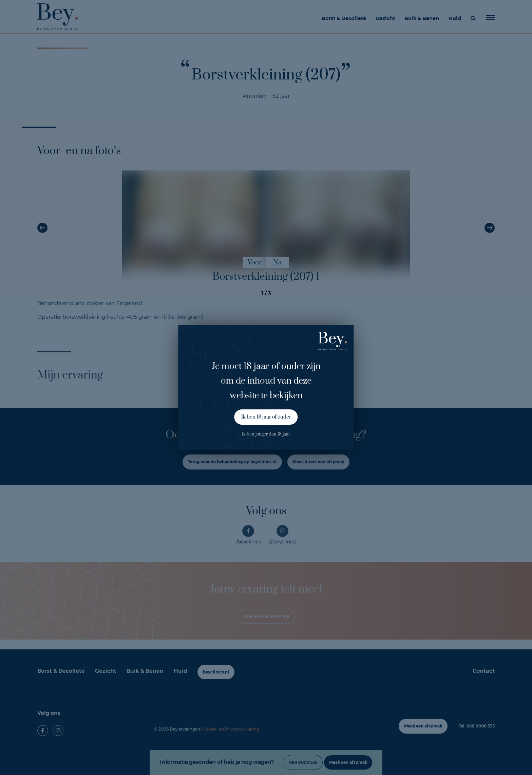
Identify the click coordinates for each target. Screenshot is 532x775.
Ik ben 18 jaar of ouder (266, 417)
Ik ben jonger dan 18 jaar (266, 434)
